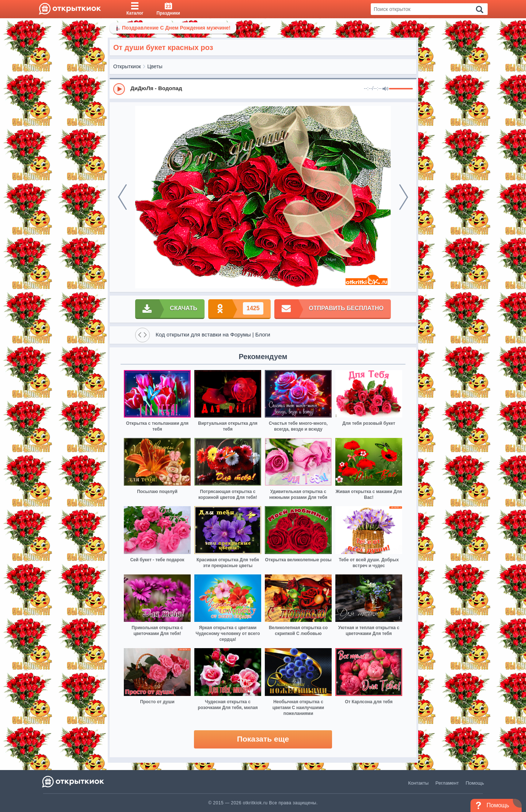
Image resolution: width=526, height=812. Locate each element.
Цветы (155, 66)
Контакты (418, 783)
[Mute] (385, 89)
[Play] (119, 89)
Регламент (447, 783)
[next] (404, 197)
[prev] (122, 197)
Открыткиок (127, 66)
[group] (263, 89)
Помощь (475, 783)
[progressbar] (401, 89)
